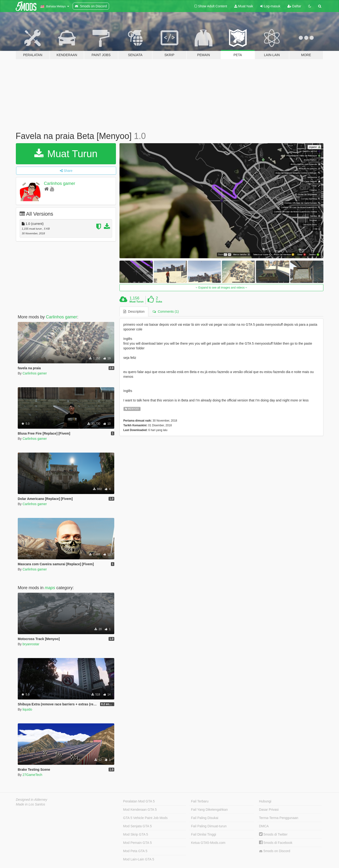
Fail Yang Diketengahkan (209, 810)
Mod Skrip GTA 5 (136, 834)
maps (50, 588)
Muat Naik (244, 6)
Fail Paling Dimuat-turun (209, 826)
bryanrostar (31, 644)
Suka (159, 302)
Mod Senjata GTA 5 (137, 826)
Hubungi (265, 801)
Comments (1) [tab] (166, 312)
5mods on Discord (275, 851)
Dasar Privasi (269, 810)
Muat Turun (66, 154)
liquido (27, 709)
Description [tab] (134, 312)
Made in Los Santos (31, 804)
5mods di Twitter (273, 834)
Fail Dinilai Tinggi (204, 834)
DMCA (264, 826)
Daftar (294, 6)
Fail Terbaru (200, 801)
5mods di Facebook (276, 843)
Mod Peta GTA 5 (135, 851)
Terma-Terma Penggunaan (279, 818)
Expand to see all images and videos (221, 288)
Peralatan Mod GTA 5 (139, 801)
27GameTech (32, 775)
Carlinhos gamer (60, 183)
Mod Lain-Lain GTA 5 (139, 859)
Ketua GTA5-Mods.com (208, 843)
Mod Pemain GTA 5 (137, 843)
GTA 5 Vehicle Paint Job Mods (145, 818)
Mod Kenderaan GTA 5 (140, 810)
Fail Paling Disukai (205, 818)
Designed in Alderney (32, 800)
